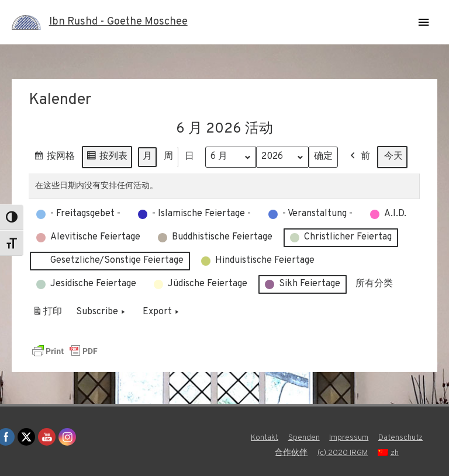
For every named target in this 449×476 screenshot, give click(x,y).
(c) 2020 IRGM (343, 453)
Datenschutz (400, 438)
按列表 (107, 159)
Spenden (304, 438)
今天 (393, 157)
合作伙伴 (291, 453)
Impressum (349, 438)
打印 (47, 314)
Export (162, 312)
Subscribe (102, 312)
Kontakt (265, 438)
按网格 (54, 159)
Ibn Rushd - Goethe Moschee (118, 22)
